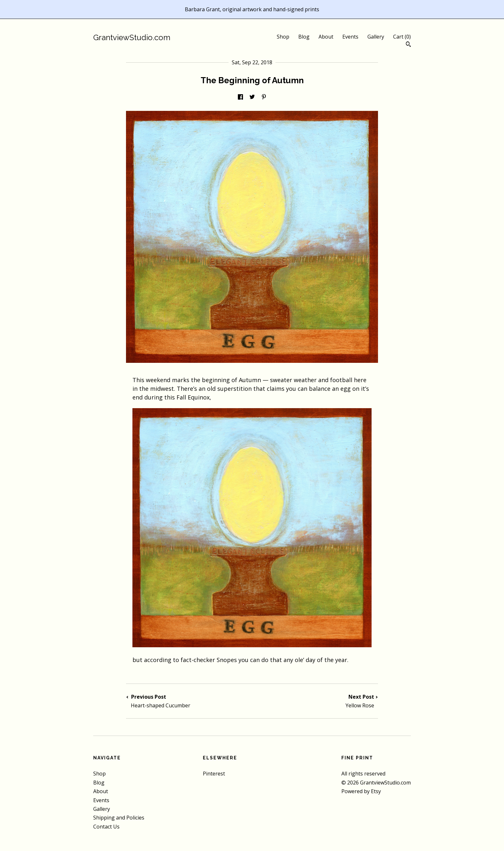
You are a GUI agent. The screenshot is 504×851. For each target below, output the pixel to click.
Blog (304, 37)
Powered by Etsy (361, 791)
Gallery (376, 37)
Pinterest (214, 774)
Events (350, 37)
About (326, 37)
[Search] (408, 45)
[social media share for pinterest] (264, 97)
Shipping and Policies (119, 818)
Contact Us (106, 827)
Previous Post (189, 701)
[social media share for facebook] (240, 97)
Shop (283, 37)
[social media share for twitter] (252, 97)
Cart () (402, 37)
